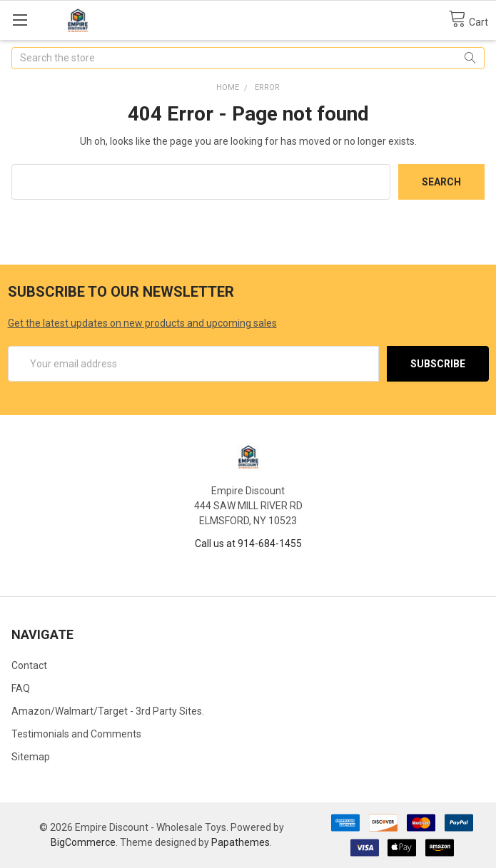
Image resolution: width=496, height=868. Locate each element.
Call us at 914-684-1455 (248, 543)
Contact (29, 665)
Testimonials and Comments (76, 734)
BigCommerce (83, 842)
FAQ (21, 688)
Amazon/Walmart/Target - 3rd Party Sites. (108, 711)
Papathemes (241, 842)
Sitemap (31, 757)
